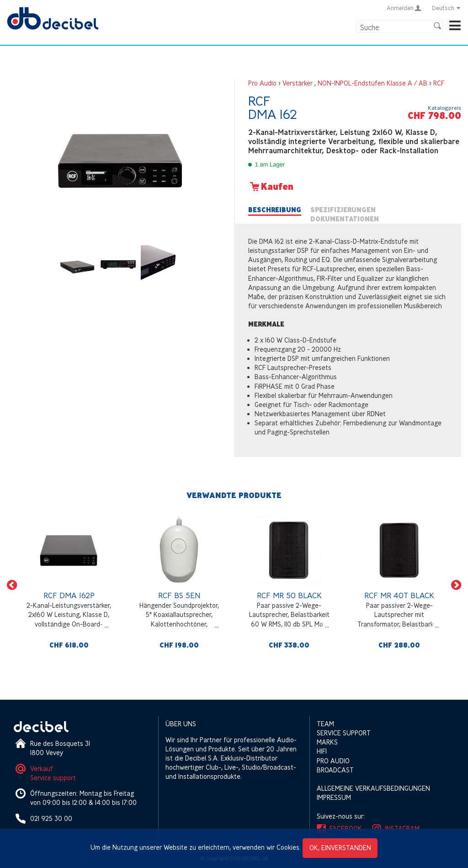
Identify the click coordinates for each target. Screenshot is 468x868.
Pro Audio (262, 83)
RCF (439, 83)
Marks (327, 742)
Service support (53, 778)
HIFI (322, 751)
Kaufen (271, 187)
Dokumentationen (345, 219)
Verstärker (298, 83)
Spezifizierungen (343, 210)
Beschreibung (275, 210)
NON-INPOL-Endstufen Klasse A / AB (372, 83)
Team (325, 724)
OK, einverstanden (340, 848)
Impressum (334, 797)
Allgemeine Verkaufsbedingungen (373, 788)
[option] (69, 585)
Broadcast (335, 770)
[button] (12, 585)
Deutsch (447, 8)
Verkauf (42, 769)
